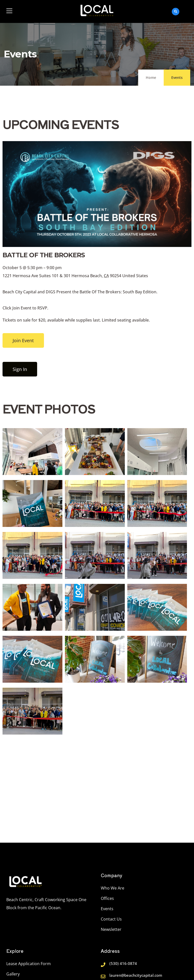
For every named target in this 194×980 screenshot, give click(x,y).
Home (151, 77)
